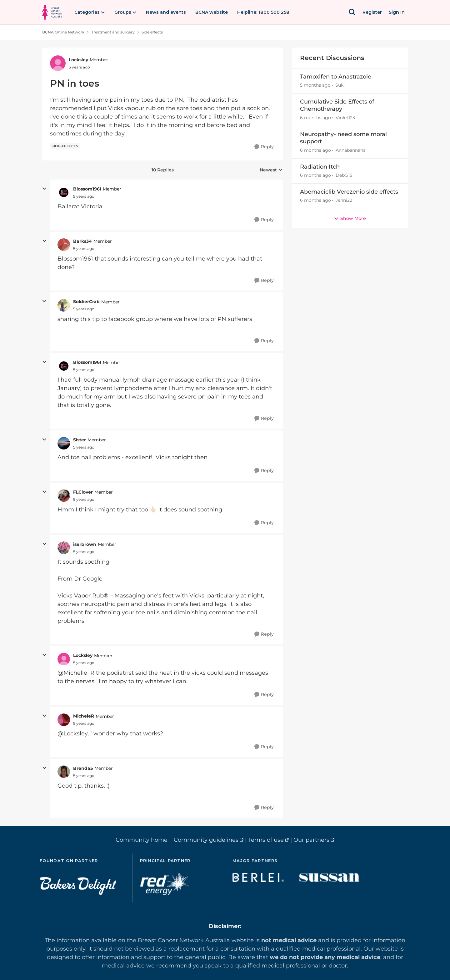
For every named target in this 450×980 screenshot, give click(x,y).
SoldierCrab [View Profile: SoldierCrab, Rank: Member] (86, 302)
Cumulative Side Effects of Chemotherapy (337, 105)
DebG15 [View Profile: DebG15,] (344, 175)
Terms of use (266, 840)
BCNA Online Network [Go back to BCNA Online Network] (63, 32)
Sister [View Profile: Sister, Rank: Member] (80, 440)
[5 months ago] (315, 85)
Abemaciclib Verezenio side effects (349, 192)
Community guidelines (206, 840)
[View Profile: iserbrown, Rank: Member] (64, 548)
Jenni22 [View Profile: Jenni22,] (344, 201)
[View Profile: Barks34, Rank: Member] (64, 245)
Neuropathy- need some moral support (343, 138)
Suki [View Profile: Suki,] (340, 85)
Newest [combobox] (271, 170)
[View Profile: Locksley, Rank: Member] (58, 63)
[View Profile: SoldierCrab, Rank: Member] (64, 305)
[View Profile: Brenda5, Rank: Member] (64, 772)
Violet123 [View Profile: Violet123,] (345, 118)
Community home (142, 840)
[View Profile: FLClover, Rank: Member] (64, 495)
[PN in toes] (84, 196)
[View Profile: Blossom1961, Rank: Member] (64, 192)
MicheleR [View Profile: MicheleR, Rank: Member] (84, 716)
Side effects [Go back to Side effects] (152, 32)
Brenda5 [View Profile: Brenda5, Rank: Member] (83, 768)
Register (372, 12)
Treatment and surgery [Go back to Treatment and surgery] (113, 32)
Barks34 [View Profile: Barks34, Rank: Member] (82, 241)
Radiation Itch (320, 167)
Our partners (311, 840)
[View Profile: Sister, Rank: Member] (64, 443)
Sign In (397, 12)
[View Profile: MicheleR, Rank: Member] (64, 720)
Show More (350, 218)
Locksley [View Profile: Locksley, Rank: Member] (78, 60)
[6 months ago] (315, 118)
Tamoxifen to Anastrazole (336, 77)
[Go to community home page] (52, 12)
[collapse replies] (44, 189)
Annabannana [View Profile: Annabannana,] (351, 150)
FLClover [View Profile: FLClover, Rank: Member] (83, 492)
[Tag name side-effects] (65, 146)
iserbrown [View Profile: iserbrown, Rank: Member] (85, 544)
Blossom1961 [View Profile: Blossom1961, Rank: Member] (87, 189)
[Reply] (264, 147)
